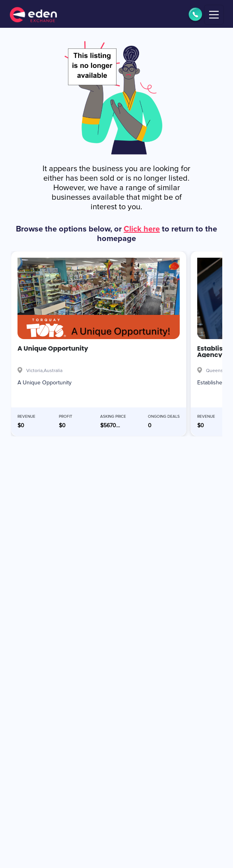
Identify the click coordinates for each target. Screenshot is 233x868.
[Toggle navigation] (214, 15)
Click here (142, 229)
